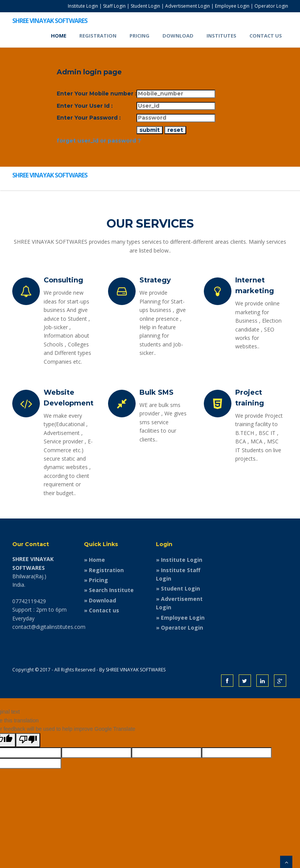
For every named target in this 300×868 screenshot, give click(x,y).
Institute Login (83, 6)
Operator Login (271, 6)
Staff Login (114, 6)
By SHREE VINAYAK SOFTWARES (132, 670)
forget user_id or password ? (99, 141)
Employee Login (232, 6)
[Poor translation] (28, 740)
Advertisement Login (188, 6)
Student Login (145, 6)
